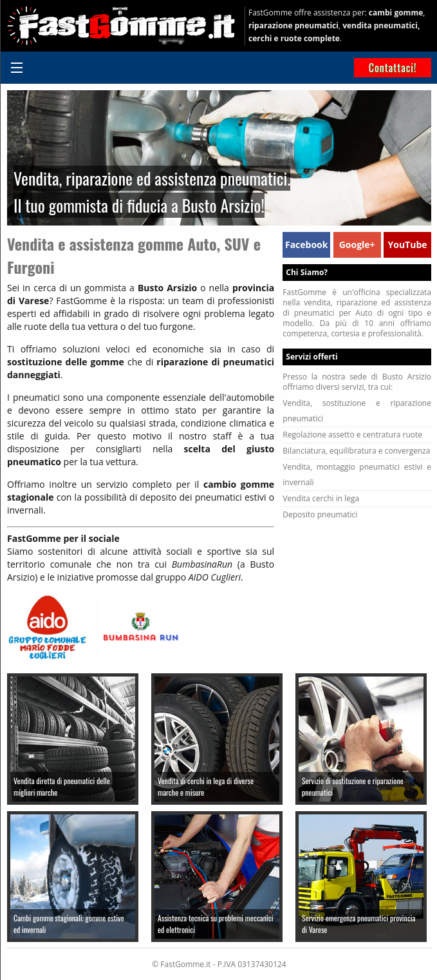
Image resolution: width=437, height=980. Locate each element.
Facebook (307, 245)
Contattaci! (393, 68)
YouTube (408, 245)
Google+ (357, 245)
